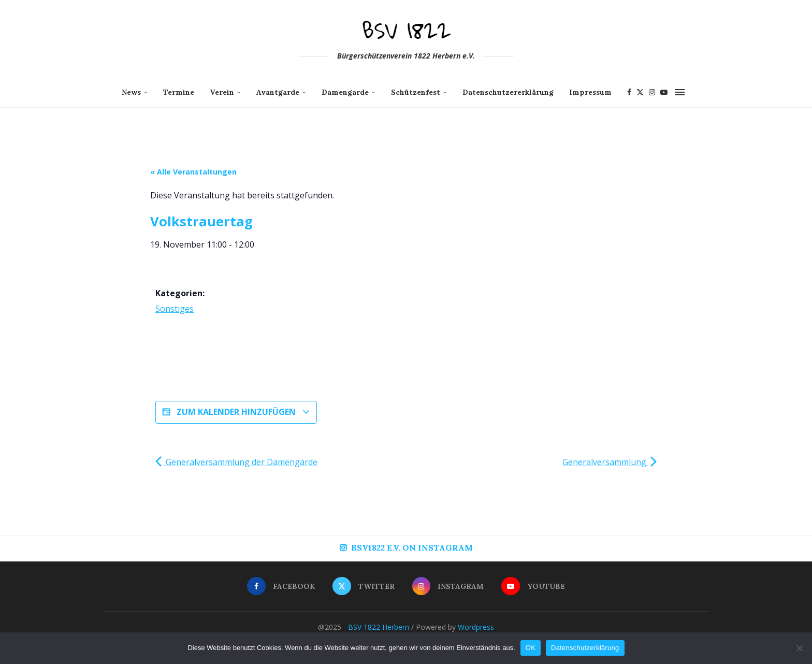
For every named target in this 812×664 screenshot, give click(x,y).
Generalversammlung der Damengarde (236, 462)
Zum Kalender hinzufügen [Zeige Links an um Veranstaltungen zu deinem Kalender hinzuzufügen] (236, 412)
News (131, 92)
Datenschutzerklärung (585, 648)
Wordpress (476, 627)
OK (531, 648)
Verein (222, 92)
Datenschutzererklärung (508, 92)
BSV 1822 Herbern (379, 627)
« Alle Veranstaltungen (193, 172)
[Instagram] (652, 92)
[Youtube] (664, 92)
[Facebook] (629, 92)
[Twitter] (640, 92)
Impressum (590, 92)
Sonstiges (175, 309)
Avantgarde (278, 92)
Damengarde (345, 92)
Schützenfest (416, 92)
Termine (179, 92)
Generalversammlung (610, 462)
